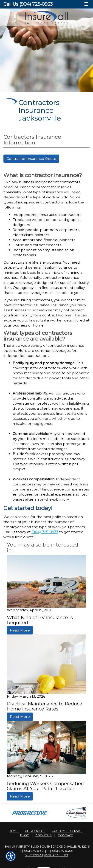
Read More (20, 630)
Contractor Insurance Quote (31, 159)
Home (14, 831)
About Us (44, 835)
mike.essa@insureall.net (47, 855)
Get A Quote (35, 831)
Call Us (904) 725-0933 (28, 4)
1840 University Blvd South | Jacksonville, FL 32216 (47, 846)
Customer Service (68, 831)
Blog (25, 835)
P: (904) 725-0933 (32, 851)
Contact (65, 835)
